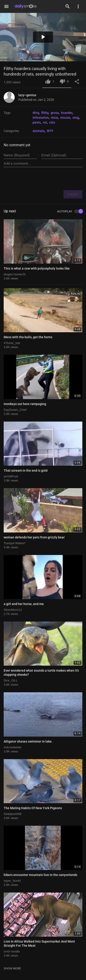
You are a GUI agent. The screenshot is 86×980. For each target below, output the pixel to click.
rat (45, 122)
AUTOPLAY (70, 211)
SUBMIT (73, 194)
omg (76, 118)
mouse (65, 118)
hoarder (67, 113)
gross (55, 113)
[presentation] (47, 178)
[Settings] (78, 6)
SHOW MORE (12, 968)
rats (52, 122)
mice (54, 118)
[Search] (68, 6)
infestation (41, 118)
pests (37, 122)
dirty (36, 113)
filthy (45, 113)
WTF (50, 131)
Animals (39, 131)
